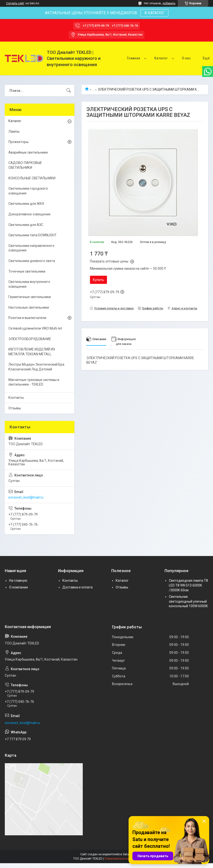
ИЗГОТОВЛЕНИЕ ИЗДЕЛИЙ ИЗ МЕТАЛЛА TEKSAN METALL (32, 352)
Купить (98, 280)
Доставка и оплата (77, 587)
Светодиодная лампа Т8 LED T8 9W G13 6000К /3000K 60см (188, 585)
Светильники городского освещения (28, 191)
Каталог (161, 58)
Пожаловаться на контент (122, 859)
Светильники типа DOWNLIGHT (33, 235)
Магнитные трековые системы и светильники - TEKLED (34, 382)
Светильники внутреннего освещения (29, 284)
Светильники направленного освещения (31, 248)
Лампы (14, 131)
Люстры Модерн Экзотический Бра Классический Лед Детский (36, 367)
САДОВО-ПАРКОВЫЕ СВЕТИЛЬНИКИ (25, 165)
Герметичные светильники (30, 297)
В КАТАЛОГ (154, 13)
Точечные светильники (27, 271)
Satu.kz (128, 854)
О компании (18, 587)
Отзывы (15, 408)
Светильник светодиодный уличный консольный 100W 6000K (188, 601)
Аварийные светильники (28, 152)
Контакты (16, 398)
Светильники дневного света (32, 261)
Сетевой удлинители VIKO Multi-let (35, 328)
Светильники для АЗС (26, 225)
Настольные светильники (29, 307)
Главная (133, 58)
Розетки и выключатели (27, 318)
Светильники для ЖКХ (26, 204)
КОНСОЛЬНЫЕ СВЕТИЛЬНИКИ (32, 178)
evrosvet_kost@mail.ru (26, 497)
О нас (186, 58)
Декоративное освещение (30, 214)
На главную (18, 581)
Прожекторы (18, 142)
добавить (169, 3)
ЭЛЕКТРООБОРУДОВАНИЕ (30, 339)
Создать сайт (15, 3)
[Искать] (69, 91)
